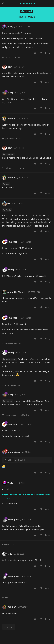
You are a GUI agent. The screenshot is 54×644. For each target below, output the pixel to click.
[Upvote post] (35, 53)
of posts (27, 3)
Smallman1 (11, 359)
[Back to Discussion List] (3, 3)
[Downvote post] (41, 53)
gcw (8, 184)
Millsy (11, 460)
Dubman (10, 154)
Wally (8, 210)
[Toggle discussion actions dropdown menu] (51, 3)
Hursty (9, 401)
